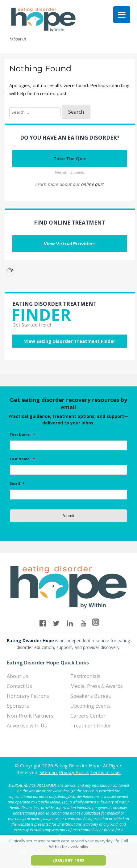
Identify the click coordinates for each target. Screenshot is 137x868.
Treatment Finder (91, 726)
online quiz (93, 184)
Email (17, 483)
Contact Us (19, 686)
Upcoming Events (91, 706)
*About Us (18, 39)
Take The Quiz (70, 158)
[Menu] (122, 15)
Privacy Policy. (74, 772)
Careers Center (88, 716)
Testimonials (85, 676)
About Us (18, 676)
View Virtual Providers (70, 243)
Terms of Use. (105, 772)
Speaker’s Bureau (91, 696)
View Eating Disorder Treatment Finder (70, 341)
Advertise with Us (27, 726)
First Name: (22, 435)
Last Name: (22, 459)
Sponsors (18, 706)
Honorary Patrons (28, 696)
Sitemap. (49, 772)
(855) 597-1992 (69, 860)
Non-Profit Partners (30, 716)
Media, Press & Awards (97, 686)
